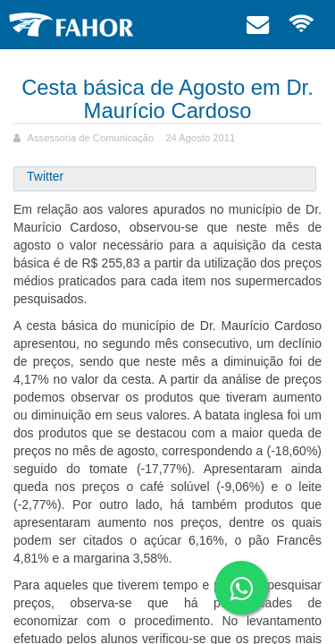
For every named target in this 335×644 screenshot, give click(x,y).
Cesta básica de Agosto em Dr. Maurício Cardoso (167, 99)
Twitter (45, 176)
